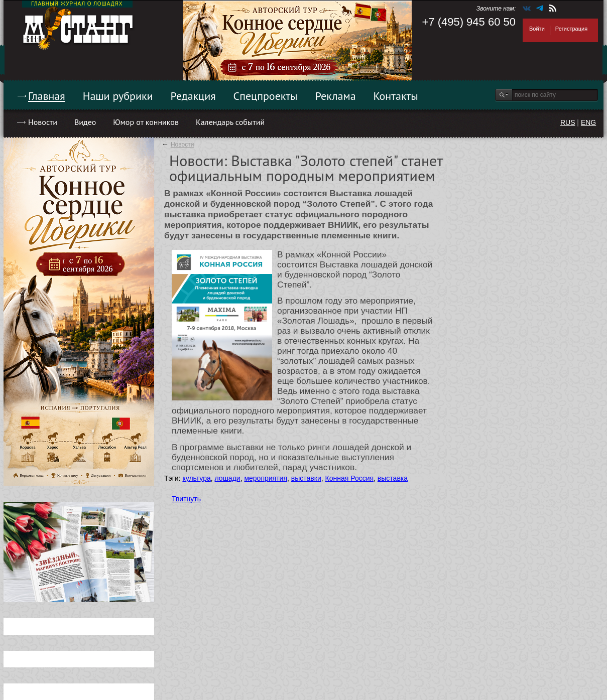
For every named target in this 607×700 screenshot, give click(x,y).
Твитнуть (186, 499)
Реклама (336, 96)
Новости (43, 122)
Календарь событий (230, 122)
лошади (228, 478)
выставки (306, 478)
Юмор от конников (146, 122)
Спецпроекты (266, 96)
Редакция (193, 96)
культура (196, 478)
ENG (588, 122)
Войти (537, 29)
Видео (85, 122)
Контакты (396, 96)
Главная (47, 96)
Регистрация (571, 29)
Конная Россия (350, 478)
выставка (393, 478)
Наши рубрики (118, 96)
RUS (568, 122)
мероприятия (266, 478)
